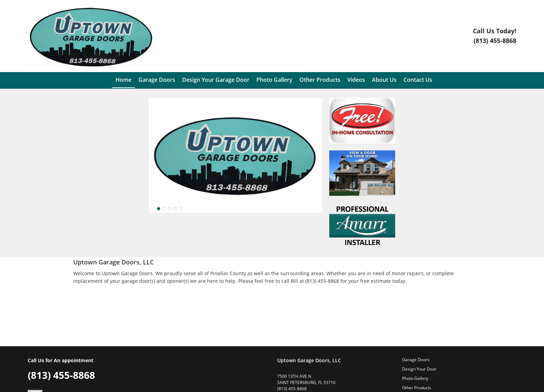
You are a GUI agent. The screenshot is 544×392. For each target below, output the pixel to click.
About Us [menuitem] (384, 80)
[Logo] (165, 37)
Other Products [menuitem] (320, 80)
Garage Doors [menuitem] (157, 80)
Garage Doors (416, 360)
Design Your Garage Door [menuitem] (216, 80)
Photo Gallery (415, 378)
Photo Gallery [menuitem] (274, 80)
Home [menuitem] (124, 80)
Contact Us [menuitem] (418, 80)
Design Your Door (419, 369)
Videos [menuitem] (356, 80)
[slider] (170, 209)
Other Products (417, 388)
